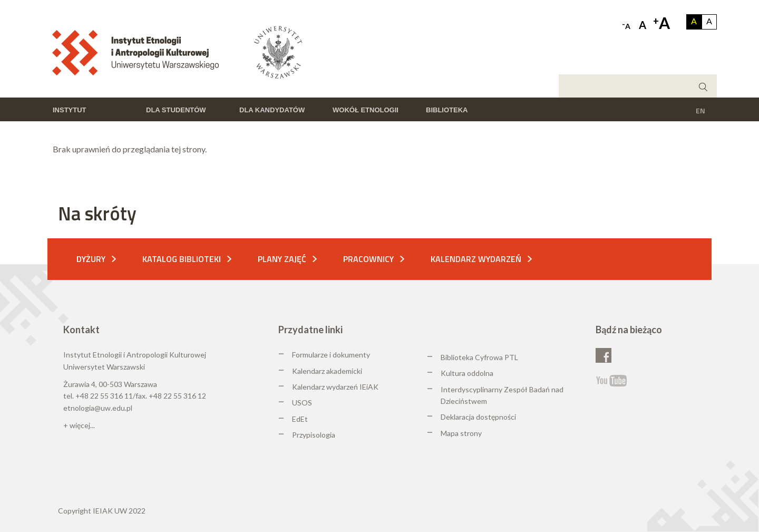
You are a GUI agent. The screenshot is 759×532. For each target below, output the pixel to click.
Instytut (70, 110)
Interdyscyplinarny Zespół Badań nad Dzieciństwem (502, 395)
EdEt (300, 419)
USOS (302, 403)
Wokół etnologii (366, 110)
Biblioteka (447, 110)
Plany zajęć (282, 259)
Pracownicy (368, 259)
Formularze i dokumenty (331, 355)
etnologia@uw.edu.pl (98, 408)
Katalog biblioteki (182, 259)
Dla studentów (176, 110)
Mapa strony (461, 433)
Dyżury (91, 259)
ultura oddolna (470, 373)
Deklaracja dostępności (478, 417)
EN (700, 110)
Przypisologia (314, 435)
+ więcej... (79, 425)
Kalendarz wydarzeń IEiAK (335, 387)
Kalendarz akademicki (327, 371)
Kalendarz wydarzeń (476, 259)
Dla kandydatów (272, 110)
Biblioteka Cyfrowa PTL (479, 357)
